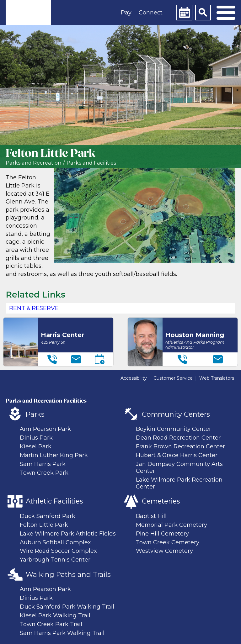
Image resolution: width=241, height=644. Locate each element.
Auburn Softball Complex (55, 542)
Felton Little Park (44, 525)
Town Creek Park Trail (51, 624)
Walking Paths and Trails (68, 574)
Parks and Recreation (33, 163)
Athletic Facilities (54, 501)
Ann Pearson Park (45, 429)
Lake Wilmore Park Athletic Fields (68, 534)
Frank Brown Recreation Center (180, 446)
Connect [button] (151, 13)
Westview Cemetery (164, 551)
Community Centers (176, 414)
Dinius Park (36, 438)
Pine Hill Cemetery (162, 534)
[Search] (203, 13)
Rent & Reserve (34, 308)
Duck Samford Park (48, 516)
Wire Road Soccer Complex (58, 551)
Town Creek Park (44, 473)
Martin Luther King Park (54, 455)
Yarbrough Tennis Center (55, 560)
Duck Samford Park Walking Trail (67, 607)
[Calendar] (184, 13)
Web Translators (217, 378)
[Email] (76, 359)
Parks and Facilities (91, 163)
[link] (28, 13)
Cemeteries (161, 501)
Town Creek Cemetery (168, 542)
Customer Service (173, 378)
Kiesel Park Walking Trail (55, 615)
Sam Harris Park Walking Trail (62, 633)
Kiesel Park (36, 446)
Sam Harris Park (43, 464)
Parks (35, 414)
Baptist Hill (151, 516)
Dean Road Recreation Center (178, 438)
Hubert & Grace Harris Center (177, 455)
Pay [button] (126, 13)
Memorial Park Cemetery (171, 525)
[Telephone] (52, 359)
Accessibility (134, 378)
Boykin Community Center (174, 429)
